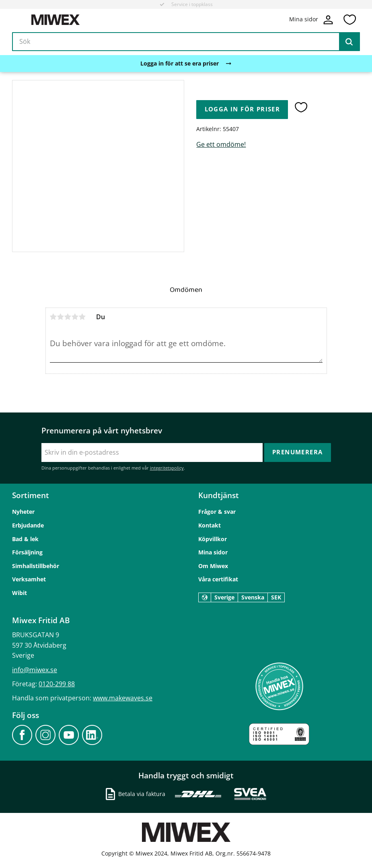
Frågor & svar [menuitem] (217, 512)
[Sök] (349, 42)
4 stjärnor (75, 317)
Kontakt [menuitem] (210, 525)
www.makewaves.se (123, 698)
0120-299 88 (57, 684)
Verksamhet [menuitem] (29, 579)
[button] (349, 20)
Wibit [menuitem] (20, 593)
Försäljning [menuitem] (27, 552)
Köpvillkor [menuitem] (213, 539)
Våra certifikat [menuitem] (218, 579)
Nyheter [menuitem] (23, 512)
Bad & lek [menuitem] (25, 539)
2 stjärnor (61, 317)
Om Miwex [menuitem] (213, 566)
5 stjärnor (82, 317)
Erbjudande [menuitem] (28, 525)
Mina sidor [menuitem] (213, 552)
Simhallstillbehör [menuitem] (36, 566)
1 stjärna (53, 317)
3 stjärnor (68, 317)
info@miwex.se (35, 670)
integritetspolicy (167, 468)
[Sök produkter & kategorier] (186, 42)
